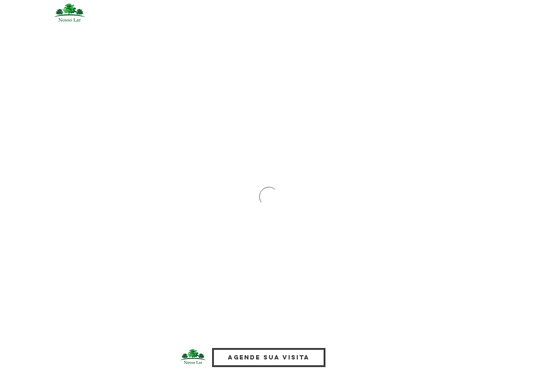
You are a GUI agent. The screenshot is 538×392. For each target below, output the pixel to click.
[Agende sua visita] (269, 358)
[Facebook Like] (362, 365)
